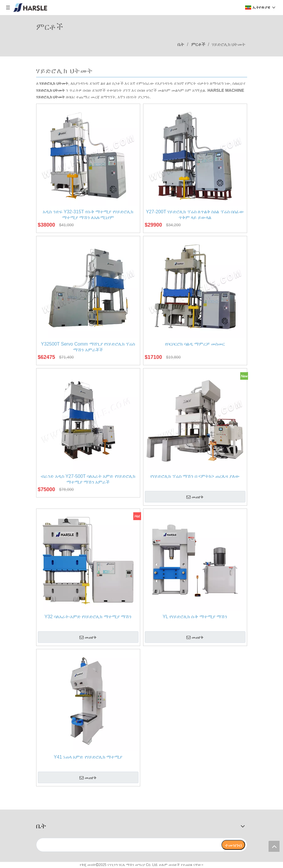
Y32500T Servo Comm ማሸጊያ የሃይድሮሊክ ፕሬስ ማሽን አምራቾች (88, 347)
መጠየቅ (195, 497)
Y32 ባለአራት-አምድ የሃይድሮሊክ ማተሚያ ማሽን (88, 617)
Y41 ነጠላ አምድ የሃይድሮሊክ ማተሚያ (88, 757)
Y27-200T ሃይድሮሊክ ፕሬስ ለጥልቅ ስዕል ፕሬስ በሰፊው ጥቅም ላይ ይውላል (195, 215)
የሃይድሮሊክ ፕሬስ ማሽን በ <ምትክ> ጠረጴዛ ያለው (195, 476)
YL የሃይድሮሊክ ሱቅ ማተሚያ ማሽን (195, 617)
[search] (129, 845)
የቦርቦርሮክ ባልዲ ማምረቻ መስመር (195, 344)
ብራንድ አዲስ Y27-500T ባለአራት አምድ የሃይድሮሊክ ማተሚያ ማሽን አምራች (88, 479)
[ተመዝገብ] (233, 845)
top (274, 846)
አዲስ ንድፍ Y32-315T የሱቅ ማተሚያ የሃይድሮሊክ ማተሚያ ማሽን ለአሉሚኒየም (88, 215)
